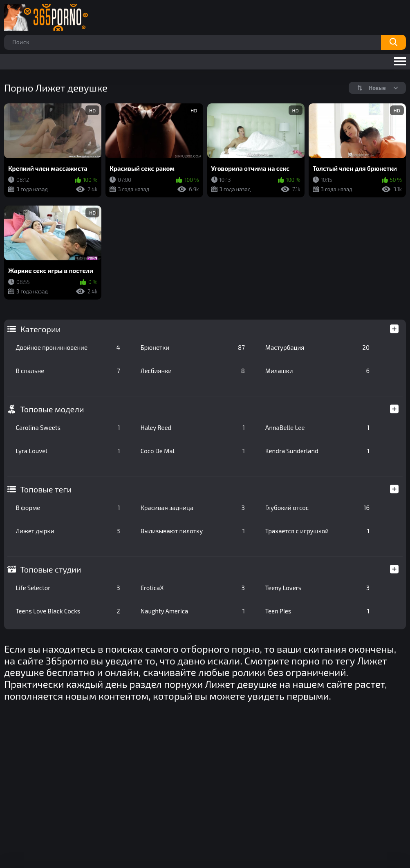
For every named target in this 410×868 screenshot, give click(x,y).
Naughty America (193, 611)
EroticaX (193, 588)
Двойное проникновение (68, 347)
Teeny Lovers (317, 588)
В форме (68, 508)
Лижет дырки (68, 531)
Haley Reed (193, 427)
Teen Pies (317, 611)
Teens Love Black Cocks (68, 611)
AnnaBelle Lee (317, 427)
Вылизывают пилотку (193, 531)
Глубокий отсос (317, 508)
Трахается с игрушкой (317, 531)
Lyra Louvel (68, 451)
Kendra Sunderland (317, 451)
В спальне (68, 371)
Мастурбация (317, 347)
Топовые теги (46, 489)
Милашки (317, 371)
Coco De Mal (193, 451)
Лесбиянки (193, 371)
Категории (40, 329)
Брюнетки (193, 347)
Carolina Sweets (68, 427)
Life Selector (68, 588)
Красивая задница (193, 508)
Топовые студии (50, 569)
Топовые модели (52, 409)
